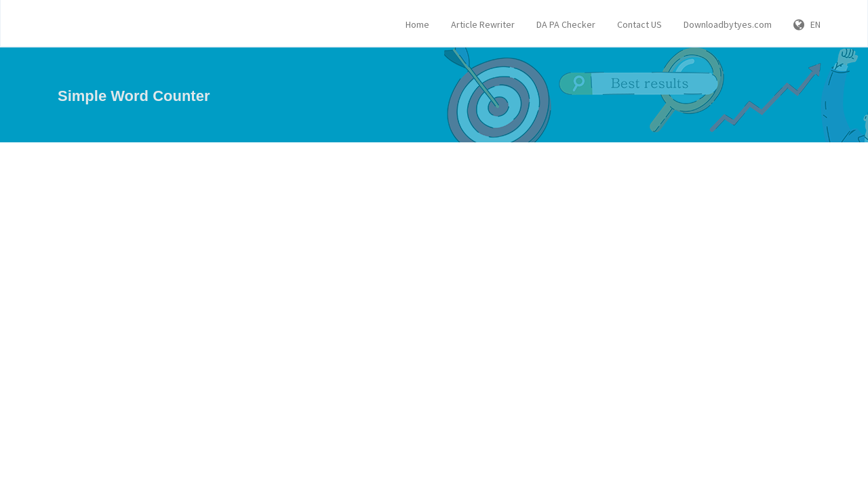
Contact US (639, 24)
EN (807, 24)
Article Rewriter (483, 24)
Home (417, 24)
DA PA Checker (566, 24)
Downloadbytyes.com (728, 24)
